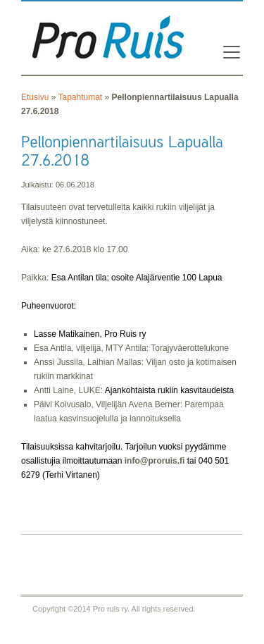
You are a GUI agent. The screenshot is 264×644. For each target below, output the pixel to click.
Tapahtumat (80, 97)
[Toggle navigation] (227, 52)
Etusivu (35, 97)
